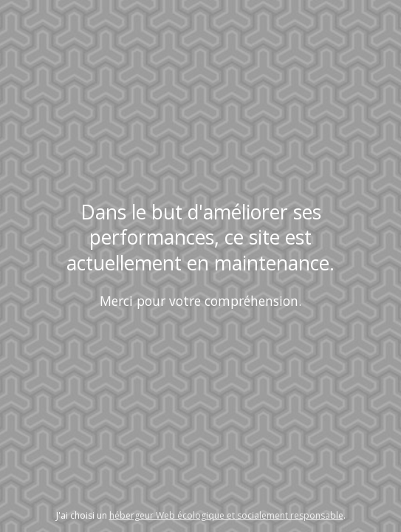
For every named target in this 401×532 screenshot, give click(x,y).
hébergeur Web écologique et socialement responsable (226, 515)
